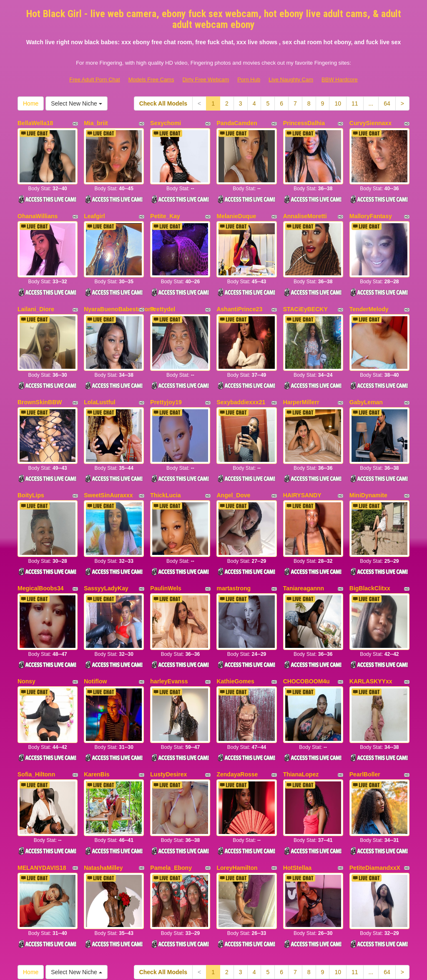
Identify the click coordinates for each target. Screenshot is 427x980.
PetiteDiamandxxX (375, 783)
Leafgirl (94, 206)
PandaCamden (237, 123)
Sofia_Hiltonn (36, 700)
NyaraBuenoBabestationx (119, 288)
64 (387, 103)
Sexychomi (166, 123)
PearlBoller (365, 700)
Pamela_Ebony (171, 783)
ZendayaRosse (237, 700)
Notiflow (95, 617)
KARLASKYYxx (371, 617)
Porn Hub (249, 79)
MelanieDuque (236, 206)
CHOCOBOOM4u (306, 617)
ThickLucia (165, 453)
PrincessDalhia (304, 123)
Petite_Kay (165, 206)
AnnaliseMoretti (305, 206)
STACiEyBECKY (305, 288)
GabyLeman (366, 370)
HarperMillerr (301, 370)
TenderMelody (369, 288)
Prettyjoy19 (166, 370)
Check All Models (163, 103)
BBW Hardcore (340, 79)
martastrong (234, 535)
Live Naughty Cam (291, 79)
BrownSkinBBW (40, 370)
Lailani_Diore (36, 288)
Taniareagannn (304, 535)
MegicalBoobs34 (40, 535)
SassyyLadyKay (106, 535)
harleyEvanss (169, 617)
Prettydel (163, 288)
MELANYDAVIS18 (42, 783)
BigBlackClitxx (370, 535)
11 (355, 103)
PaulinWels (166, 535)
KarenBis (97, 700)
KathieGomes (235, 617)
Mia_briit (96, 123)
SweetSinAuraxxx (108, 453)
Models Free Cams (151, 79)
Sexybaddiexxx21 (241, 370)
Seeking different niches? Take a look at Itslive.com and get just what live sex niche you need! (214, 908)
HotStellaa (297, 783)
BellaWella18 (35, 123)
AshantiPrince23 (239, 288)
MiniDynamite (368, 453)
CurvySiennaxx (370, 123)
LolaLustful (99, 370)
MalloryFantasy (371, 206)
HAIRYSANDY (302, 453)
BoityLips (31, 453)
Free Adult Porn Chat (94, 79)
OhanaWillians (38, 206)
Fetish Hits (284, 968)
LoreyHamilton (237, 783)
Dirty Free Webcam (206, 79)
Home (31, 103)
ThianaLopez (301, 700)
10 (338, 103)
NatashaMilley (103, 783)
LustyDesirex (168, 700)
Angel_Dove (233, 453)
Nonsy (26, 617)
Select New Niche (76, 103)
